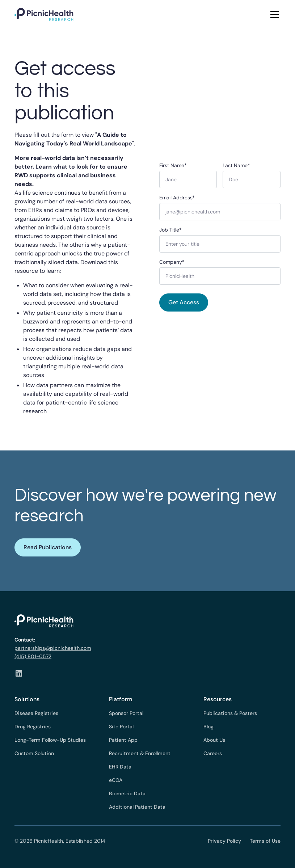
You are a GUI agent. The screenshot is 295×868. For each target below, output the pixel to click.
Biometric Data (127, 793)
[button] (273, 14)
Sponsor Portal (126, 713)
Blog (208, 727)
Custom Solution (34, 753)
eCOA (116, 780)
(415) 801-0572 (33, 656)
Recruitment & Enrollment (140, 753)
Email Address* (177, 198)
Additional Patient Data (137, 807)
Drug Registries (33, 727)
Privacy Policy (224, 841)
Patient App (123, 740)
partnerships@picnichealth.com (53, 648)
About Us (214, 740)
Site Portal (121, 727)
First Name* (173, 165)
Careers (213, 753)
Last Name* (236, 165)
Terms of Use (265, 841)
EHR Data (120, 767)
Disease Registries (36, 713)
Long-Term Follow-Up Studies (50, 740)
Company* (172, 262)
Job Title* (170, 230)
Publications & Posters (230, 713)
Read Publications (48, 547)
